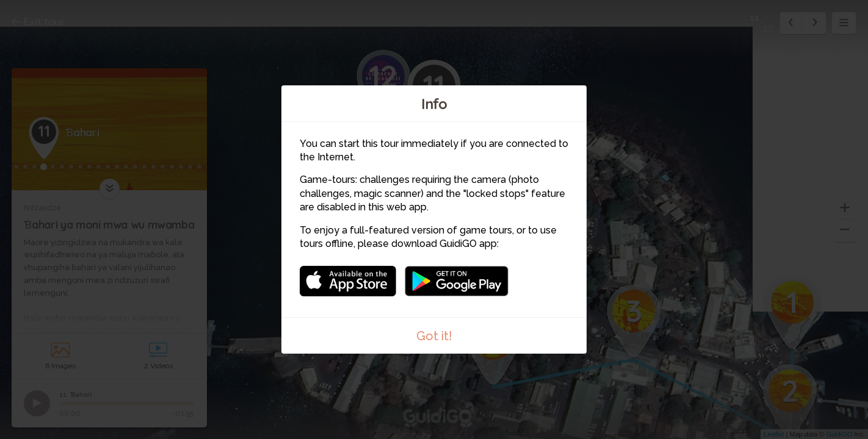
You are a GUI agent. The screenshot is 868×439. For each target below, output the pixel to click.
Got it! (434, 336)
